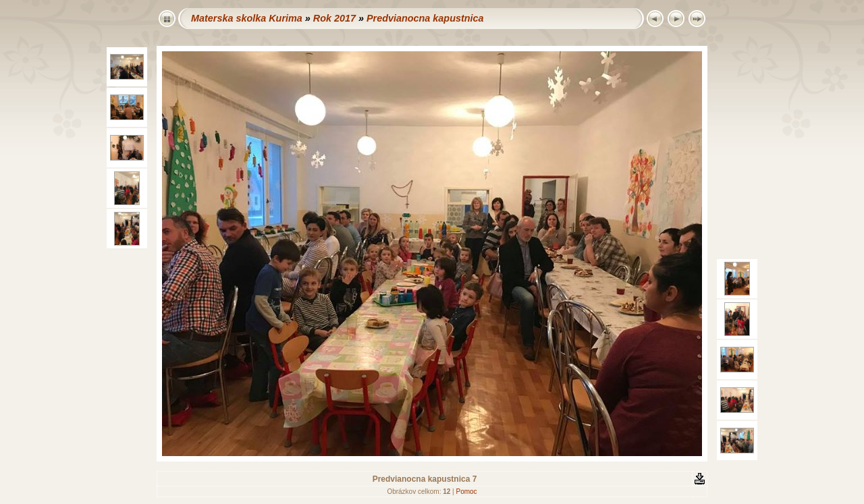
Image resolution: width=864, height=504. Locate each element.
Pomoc (466, 492)
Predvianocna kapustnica (425, 18)
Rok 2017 (334, 18)
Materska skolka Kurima (247, 18)
